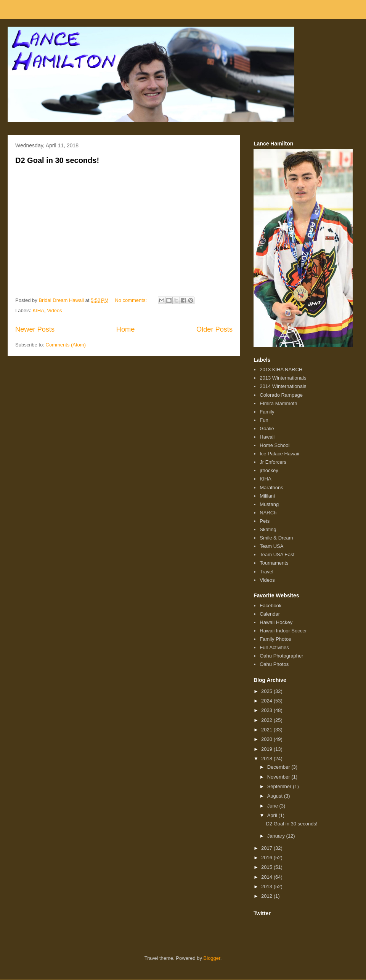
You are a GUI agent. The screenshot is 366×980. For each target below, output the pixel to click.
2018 (267, 759)
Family (267, 412)
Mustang (269, 504)
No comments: (131, 300)
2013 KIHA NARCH (281, 369)
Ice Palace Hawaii (279, 454)
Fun (264, 420)
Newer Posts (35, 329)
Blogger (212, 958)
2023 (267, 710)
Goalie (267, 429)
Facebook (270, 606)
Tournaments (274, 563)
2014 (267, 877)
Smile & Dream (276, 538)
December (279, 767)
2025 (267, 691)
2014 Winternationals (283, 386)
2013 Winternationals (283, 378)
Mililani (267, 496)
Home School (274, 445)
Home (126, 329)
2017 (267, 848)
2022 (267, 720)
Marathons (271, 488)
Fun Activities (274, 647)
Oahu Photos (274, 664)
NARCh (268, 513)
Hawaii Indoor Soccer (283, 631)
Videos (55, 310)
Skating (268, 529)
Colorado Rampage (281, 395)
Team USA (271, 546)
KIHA (39, 310)
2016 (267, 858)
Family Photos (275, 639)
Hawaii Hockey (276, 622)
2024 (267, 701)
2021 (267, 730)
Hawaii (267, 437)
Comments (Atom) (66, 345)
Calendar (270, 614)
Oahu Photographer (281, 656)
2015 (267, 867)
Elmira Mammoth (278, 403)
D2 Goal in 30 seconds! (57, 160)
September (280, 786)
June (273, 806)
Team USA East (277, 555)
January (277, 836)
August (276, 796)
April (273, 815)
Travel (266, 572)
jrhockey (269, 470)
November (279, 777)
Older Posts (214, 329)
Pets (265, 521)
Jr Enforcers (273, 462)
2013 (267, 887)
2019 (267, 749)
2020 (267, 739)
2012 (267, 896)
